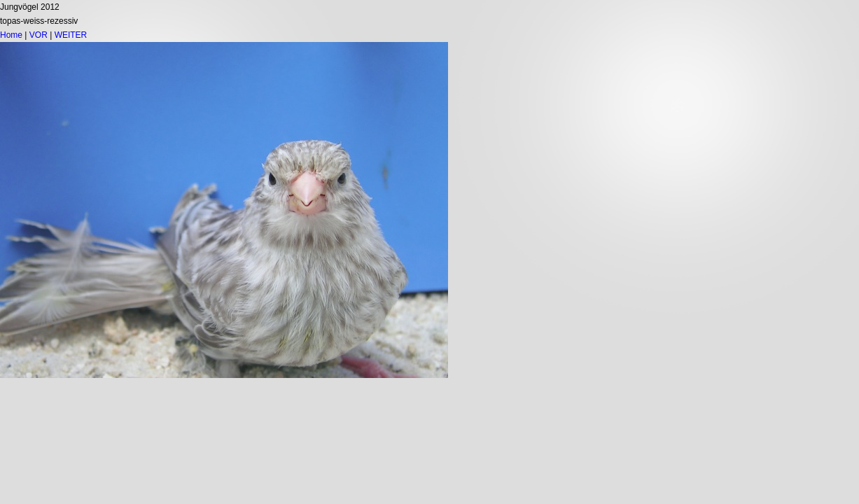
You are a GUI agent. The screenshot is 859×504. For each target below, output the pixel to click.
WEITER (71, 35)
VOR (39, 35)
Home (11, 35)
